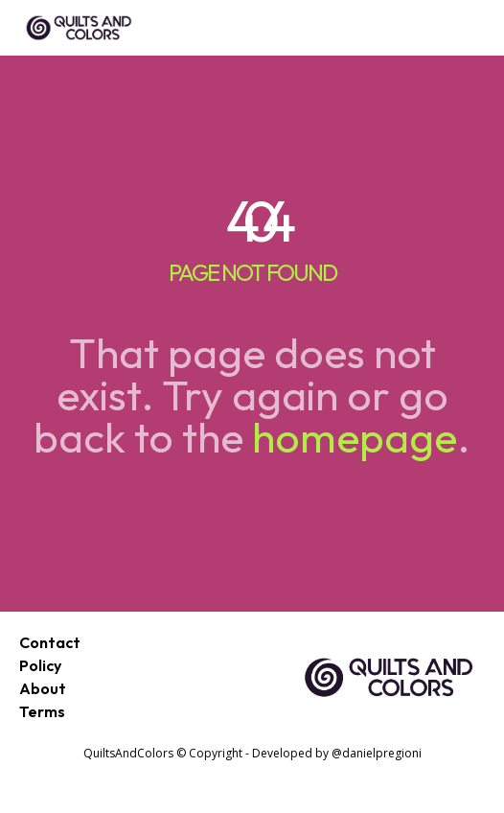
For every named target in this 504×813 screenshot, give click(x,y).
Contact (50, 642)
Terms (42, 711)
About (43, 688)
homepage (355, 437)
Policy (40, 665)
